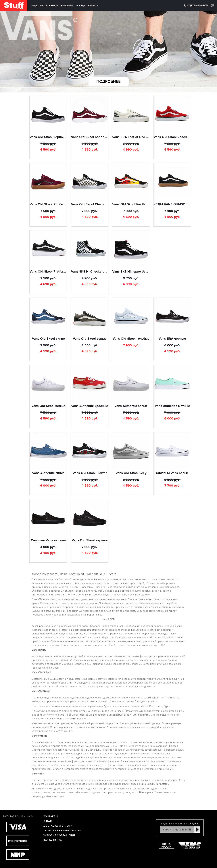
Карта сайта (53, 840)
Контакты (93, 6)
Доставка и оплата (58, 826)
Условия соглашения (59, 835)
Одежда (80, 6)
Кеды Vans (37, 6)
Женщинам (67, 6)
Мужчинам (52, 6)
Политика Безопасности (62, 831)
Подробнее (108, 82)
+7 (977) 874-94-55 (197, 5)
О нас (48, 821)
